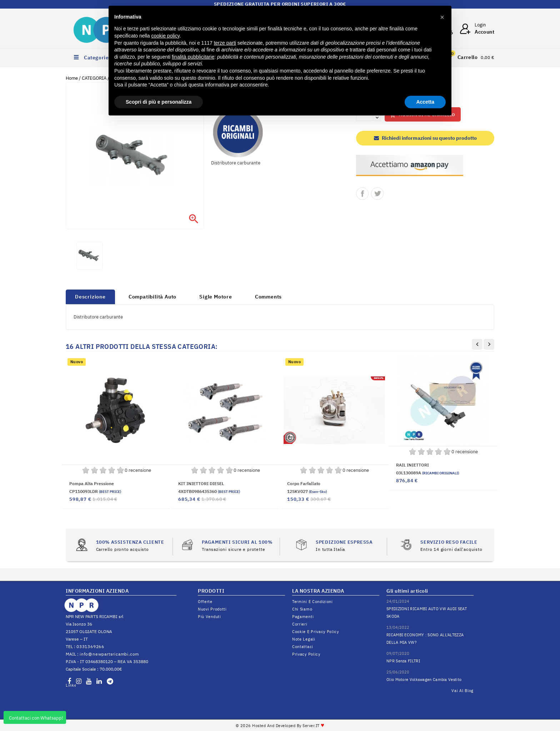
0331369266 (90, 646)
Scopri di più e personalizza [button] (159, 102)
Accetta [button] (425, 102)
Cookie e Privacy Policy (316, 632)
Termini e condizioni (312, 602)
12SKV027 (307, 491)
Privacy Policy (306, 654)
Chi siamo (302, 609)
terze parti (225, 43)
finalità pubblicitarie (193, 57)
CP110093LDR (95, 491)
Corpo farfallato (304, 483)
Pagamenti (303, 617)
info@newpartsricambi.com (109, 654)
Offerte (205, 602)
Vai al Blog (462, 691)
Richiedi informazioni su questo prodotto (425, 138)
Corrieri (300, 624)
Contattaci (303, 647)
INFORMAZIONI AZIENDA (97, 591)
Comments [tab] (268, 297)
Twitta (377, 194)
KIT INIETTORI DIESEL (201, 483)
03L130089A (427, 473)
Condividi (362, 194)
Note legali (304, 639)
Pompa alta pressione (92, 483)
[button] (442, 17)
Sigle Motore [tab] (216, 297)
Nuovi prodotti (212, 609)
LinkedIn (71, 685)
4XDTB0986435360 (209, 491)
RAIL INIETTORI (412, 465)
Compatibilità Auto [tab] (152, 297)
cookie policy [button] (166, 36)
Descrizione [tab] (90, 297)
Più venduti (209, 617)
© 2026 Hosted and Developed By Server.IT (280, 726)
